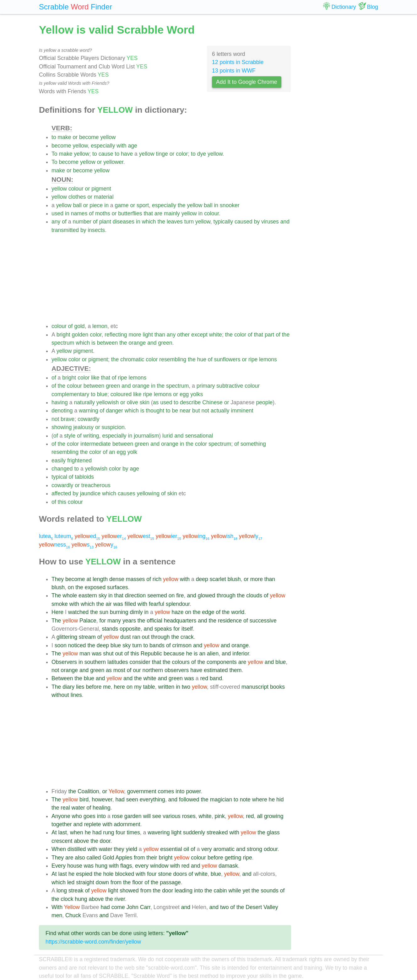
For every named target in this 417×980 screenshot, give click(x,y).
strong (255, 849)
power (193, 791)
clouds (254, 595)
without (60, 695)
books (277, 687)
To (54, 154)
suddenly (194, 832)
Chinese (212, 402)
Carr (145, 907)
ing (196, 536)
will (147, 816)
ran (136, 637)
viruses (270, 222)
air (109, 604)
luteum (64, 536)
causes (127, 493)
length (100, 579)
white (216, 335)
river (120, 899)
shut (108, 654)
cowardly (88, 419)
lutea (46, 536)
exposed (95, 587)
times (133, 832)
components (222, 662)
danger (114, 411)
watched (79, 612)
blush (234, 579)
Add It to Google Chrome (247, 82)
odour (271, 849)
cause (106, 154)
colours (181, 662)
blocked (125, 874)
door (105, 841)
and (285, 222)
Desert (254, 907)
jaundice (90, 493)
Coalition (88, 791)
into (180, 791)
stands (110, 629)
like (95, 378)
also (80, 858)
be (175, 411)
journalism (146, 436)
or (75, 137)
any (56, 222)
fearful (157, 604)
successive (263, 621)
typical (59, 477)
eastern (88, 595)
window (159, 866)
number (82, 222)
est (141, 536)
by (257, 222)
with (121, 146)
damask (228, 866)
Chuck (73, 915)
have (127, 154)
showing (62, 427)
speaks (163, 629)
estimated (216, 670)
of (91, 213)
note (245, 800)
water (78, 808)
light (148, 335)
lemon (100, 326)
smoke (60, 604)
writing (91, 436)
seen (132, 800)
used (57, 213)
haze (177, 612)
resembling (173, 359)
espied (84, 874)
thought (155, 411)
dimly (136, 612)
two (186, 687)
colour (76, 189)
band (216, 678)
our (137, 670)
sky (103, 595)
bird (84, 800)
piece (96, 205)
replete (93, 824)
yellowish (108, 402)
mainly (172, 213)
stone (165, 874)
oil (187, 849)
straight (85, 882)
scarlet (218, 579)
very (206, 849)
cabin (220, 891)
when (77, 832)
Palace (88, 621)
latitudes (118, 662)
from (139, 858)
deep (202, 579)
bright (63, 335)
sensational (199, 436)
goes (89, 816)
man (85, 654)
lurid (168, 436)
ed (87, 536)
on (71, 587)
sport (143, 205)
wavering (159, 832)
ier (168, 536)
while (235, 891)
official (154, 621)
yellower (113, 162)
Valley (271, 907)
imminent (242, 411)
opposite (130, 629)
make (65, 137)
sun (104, 612)
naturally (84, 402)
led (71, 882)
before (94, 687)
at (89, 579)
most (119, 670)
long (62, 891)
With (57, 907)
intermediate (96, 444)
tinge (162, 154)
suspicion (113, 427)
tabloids (84, 477)
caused (244, 222)
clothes (77, 197)
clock (67, 899)
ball (77, 205)
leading (184, 891)
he (189, 654)
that (148, 213)
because (174, 654)
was (118, 604)
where (260, 800)
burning (119, 612)
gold (79, 326)
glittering (67, 637)
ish (224, 536)
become (89, 137)
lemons (268, 359)
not (205, 411)
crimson (182, 645)
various (172, 816)
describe (190, 402)
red (204, 678)
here (119, 687)
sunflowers (227, 359)
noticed (77, 645)
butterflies (130, 213)
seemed (157, 595)
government (142, 791)
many (114, 621)
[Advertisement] (171, 278)
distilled (77, 849)
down (102, 882)
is (93, 343)
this (62, 502)
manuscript (255, 687)
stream (87, 637)
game (122, 205)
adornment (127, 824)
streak (76, 891)
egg (184, 394)
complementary (70, 394)
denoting (62, 411)
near (185, 411)
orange (137, 343)
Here (57, 612)
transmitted (65, 230)
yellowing (148, 493)
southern (95, 662)
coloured (121, 394)
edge (208, 612)
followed (189, 800)
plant (105, 222)
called (94, 858)
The (56, 595)
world (238, 612)
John (133, 907)
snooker (230, 205)
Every (59, 866)
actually (220, 411)
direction (135, 595)
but (196, 411)
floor (138, 882)
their (152, 858)
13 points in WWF (234, 71)
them (235, 670)
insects (96, 230)
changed (62, 469)
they (119, 849)
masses (135, 579)
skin (145, 402)
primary (206, 386)
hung (101, 866)
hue (202, 359)
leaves (175, 222)
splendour (178, 604)
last (63, 832)
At (54, 832)
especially (103, 146)
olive (133, 402)
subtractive (230, 386)
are (158, 213)
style (70, 436)
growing (274, 816)
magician (221, 800)
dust (125, 637)
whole (70, 595)
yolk (132, 452)
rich (157, 579)
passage (170, 882)
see (157, 816)
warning (89, 411)
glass (273, 832)
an (112, 452)
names (79, 213)
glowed (207, 595)
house (75, 866)
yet (246, 891)
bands (157, 645)
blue (102, 394)
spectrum (63, 343)
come (118, 907)
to (54, 137)
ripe (253, 359)
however (102, 800)
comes (166, 791)
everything (152, 800)
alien (213, 654)
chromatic (132, 359)
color (182, 154)
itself (187, 629)
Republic (151, 654)
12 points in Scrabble (238, 62)
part (269, 335)
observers (177, 670)
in (106, 205)
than (160, 335)
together (62, 824)
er (114, 536)
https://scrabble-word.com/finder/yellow (93, 942)
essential (171, 849)
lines (76, 695)
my (138, 687)
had (120, 800)
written (166, 687)
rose (117, 816)
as (156, 402)
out (146, 637)
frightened (79, 460)
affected (61, 493)
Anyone (61, 816)
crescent (62, 841)
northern (153, 670)
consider (140, 662)
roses (189, 816)
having (60, 402)
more (135, 335)
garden (133, 816)
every (142, 866)
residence (230, 621)
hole (108, 874)
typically (223, 222)
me (107, 687)
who (77, 816)
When (59, 849)
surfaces (118, 587)
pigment (101, 189)
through (226, 595)
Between (62, 678)
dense (117, 579)
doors (180, 874)
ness (54, 545)
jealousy (83, 427)
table (149, 687)
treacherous (96, 485)
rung (108, 832)
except (199, 335)
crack (187, 637)
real (65, 808)
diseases (124, 222)
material (104, 197)
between (108, 343)
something (253, 444)
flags (126, 866)
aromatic (224, 849)
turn (189, 222)
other (183, 335)
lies (80, 687)
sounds (270, 891)
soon (61, 645)
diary (68, 687)
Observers (64, 662)
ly (251, 536)
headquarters (180, 621)
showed (129, 891)
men (57, 915)
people (265, 402)
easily (59, 460)
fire (180, 595)
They (58, 579)
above (81, 841)
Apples (124, 858)
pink (219, 816)
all (260, 816)
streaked (217, 832)
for (103, 621)
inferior (241, 654)
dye (202, 154)
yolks (197, 394)
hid (280, 800)
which (149, 222)
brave (68, 419)
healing (102, 808)
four (120, 832)
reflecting (116, 335)
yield (132, 849)
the (181, 205)
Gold (108, 858)
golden (80, 335)
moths (103, 213)
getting (233, 858)
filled (130, 604)
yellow (108, 137)
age (133, 146)
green (165, 343)
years (129, 621)
